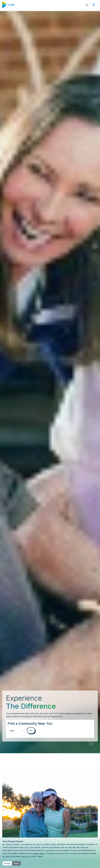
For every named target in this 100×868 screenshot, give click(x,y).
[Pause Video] (91, 743)
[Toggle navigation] (94, 5)
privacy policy (39, 853)
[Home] (8, 5)
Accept (7, 863)
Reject (17, 863)
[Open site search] (87, 5)
